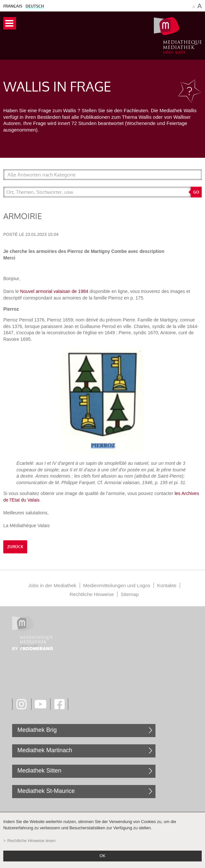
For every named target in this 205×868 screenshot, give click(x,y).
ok (102, 856)
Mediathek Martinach (45, 750)
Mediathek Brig (37, 730)
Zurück (15, 547)
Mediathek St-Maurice (46, 791)
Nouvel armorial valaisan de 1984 (54, 291)
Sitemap (130, 594)
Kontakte (167, 585)
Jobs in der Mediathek (52, 585)
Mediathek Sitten (39, 771)
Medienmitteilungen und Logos (117, 585)
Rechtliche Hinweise (92, 594)
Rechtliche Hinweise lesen (31, 841)
